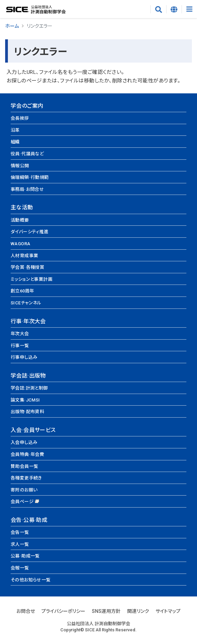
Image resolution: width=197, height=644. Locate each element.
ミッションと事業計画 (32, 279)
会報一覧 (20, 568)
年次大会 (20, 334)
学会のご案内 (27, 106)
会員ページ (22, 502)
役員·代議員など (27, 154)
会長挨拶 (20, 118)
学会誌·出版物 (28, 376)
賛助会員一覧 (24, 466)
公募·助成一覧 (25, 556)
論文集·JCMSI (25, 400)
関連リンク (138, 611)
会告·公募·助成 (29, 520)
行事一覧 (20, 346)
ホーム (12, 26)
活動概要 (20, 220)
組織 (15, 142)
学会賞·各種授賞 (27, 267)
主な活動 (22, 207)
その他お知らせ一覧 (31, 580)
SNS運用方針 (106, 611)
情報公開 (20, 166)
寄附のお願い (24, 490)
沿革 (15, 130)
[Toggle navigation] (189, 9)
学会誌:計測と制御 (29, 388)
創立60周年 (22, 291)
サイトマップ (168, 611)
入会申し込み (24, 442)
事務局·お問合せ (27, 189)
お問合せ (26, 611)
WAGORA (20, 244)
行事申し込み (24, 357)
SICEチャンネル (26, 303)
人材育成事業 (24, 256)
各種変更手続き (26, 478)
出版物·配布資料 (27, 412)
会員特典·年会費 (27, 454)
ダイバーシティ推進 (30, 232)
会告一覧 (20, 532)
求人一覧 (20, 544)
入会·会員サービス (33, 430)
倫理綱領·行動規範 (30, 177)
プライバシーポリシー (63, 611)
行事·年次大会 (28, 321)
